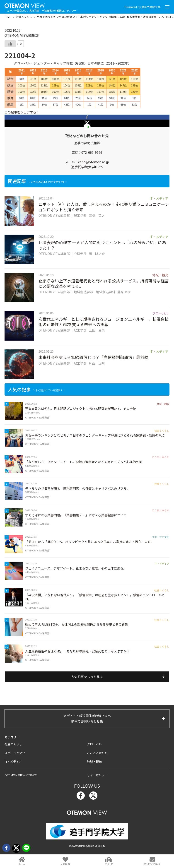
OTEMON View (87, 815)
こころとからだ (97, 756)
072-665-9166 (92, 152)
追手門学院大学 (151, 7)
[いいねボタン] (10, 44)
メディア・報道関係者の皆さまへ (87, 722)
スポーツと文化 (15, 756)
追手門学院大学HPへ (87, 167)
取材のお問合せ (152, 864)
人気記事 (65, 864)
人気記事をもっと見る (87, 680)
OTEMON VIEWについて (20, 778)
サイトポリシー (97, 778)
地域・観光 (94, 765)
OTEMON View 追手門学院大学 (25, 5)
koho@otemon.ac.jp (93, 162)
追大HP (109, 864)
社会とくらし (13, 748)
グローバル (94, 748)
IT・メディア (13, 765)
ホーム (22, 864)
